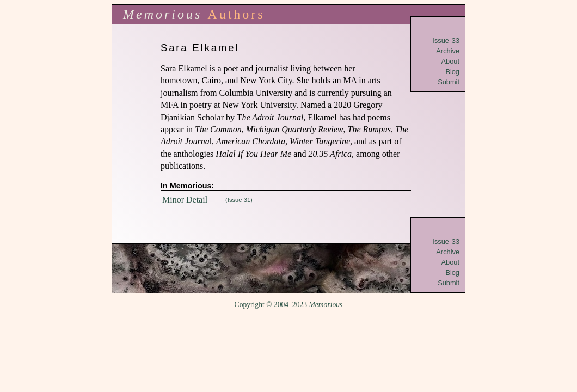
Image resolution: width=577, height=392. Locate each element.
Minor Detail (185, 200)
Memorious (162, 14)
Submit (449, 82)
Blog (452, 72)
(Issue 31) (239, 200)
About (450, 61)
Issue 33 (446, 41)
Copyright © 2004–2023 (289, 305)
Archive (448, 51)
